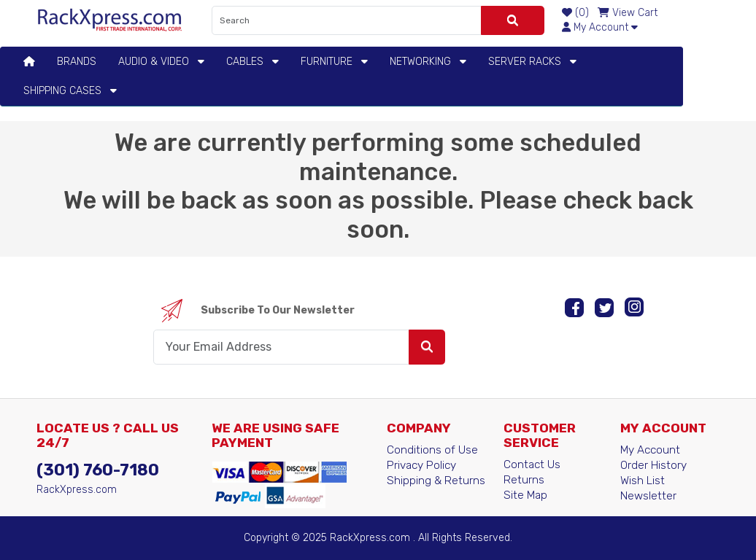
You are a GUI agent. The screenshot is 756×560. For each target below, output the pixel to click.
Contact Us (532, 464)
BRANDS (77, 62)
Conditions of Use (432, 450)
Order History (653, 465)
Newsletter (648, 496)
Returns (524, 480)
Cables (252, 62)
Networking (428, 62)
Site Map (525, 495)
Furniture (334, 62)
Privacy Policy (421, 465)
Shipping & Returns (436, 481)
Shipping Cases (70, 91)
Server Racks (532, 62)
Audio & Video (161, 62)
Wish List (643, 481)
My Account (650, 450)
